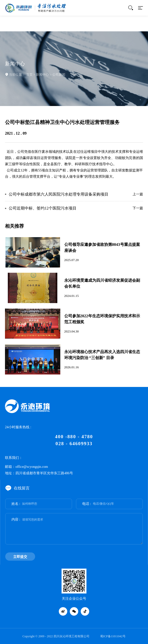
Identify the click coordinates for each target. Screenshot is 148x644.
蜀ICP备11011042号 (113, 636)
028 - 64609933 (74, 444)
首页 (29, 75)
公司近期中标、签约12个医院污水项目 (43, 208)
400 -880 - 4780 (74, 437)
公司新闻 (59, 75)
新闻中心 (42, 75)
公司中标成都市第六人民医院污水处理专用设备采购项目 (59, 194)
